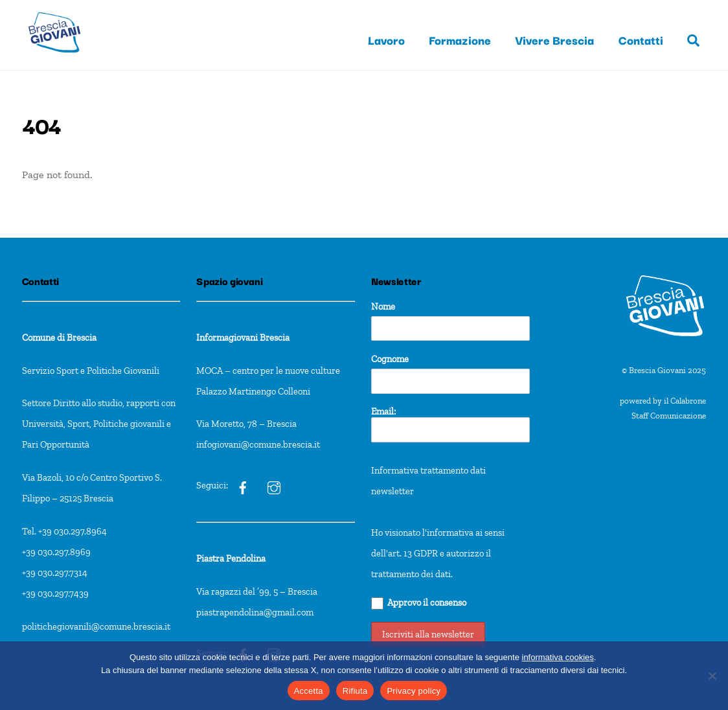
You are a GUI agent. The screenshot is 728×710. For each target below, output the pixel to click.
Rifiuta (355, 691)
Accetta (309, 691)
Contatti (641, 40)
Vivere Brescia (554, 40)
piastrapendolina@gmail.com (255, 612)
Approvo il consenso (419, 603)
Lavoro (386, 40)
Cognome (390, 359)
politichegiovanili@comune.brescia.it (96, 626)
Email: (450, 424)
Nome (383, 306)
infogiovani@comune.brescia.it (258, 444)
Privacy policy (414, 691)
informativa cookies (558, 657)
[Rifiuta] (712, 676)
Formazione (460, 40)
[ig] (243, 485)
